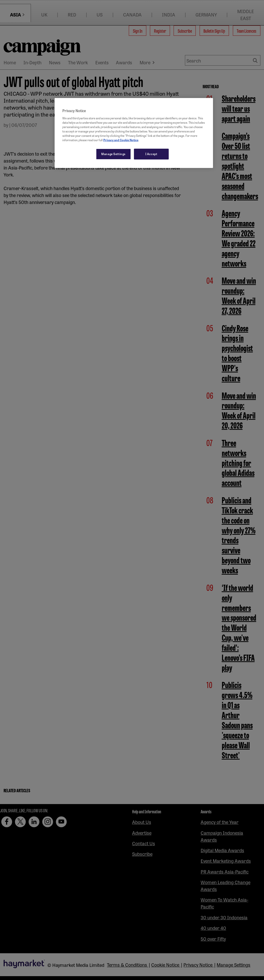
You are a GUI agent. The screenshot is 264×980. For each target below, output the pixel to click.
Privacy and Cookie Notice (121, 140)
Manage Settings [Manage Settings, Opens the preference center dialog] (113, 154)
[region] (134, 133)
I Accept (151, 154)
